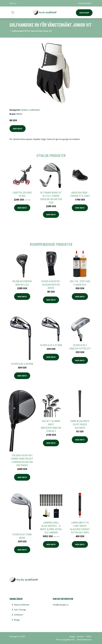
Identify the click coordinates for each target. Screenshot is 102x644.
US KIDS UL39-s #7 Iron (51, 345)
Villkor (89, 636)
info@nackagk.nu (85, 3)
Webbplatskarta (84, 640)
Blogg (17, 620)
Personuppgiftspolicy (65, 640)
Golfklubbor (35, 110)
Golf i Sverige (20, 610)
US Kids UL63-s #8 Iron (22, 364)
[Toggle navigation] (13, 12)
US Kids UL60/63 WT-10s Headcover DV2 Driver (51, 284)
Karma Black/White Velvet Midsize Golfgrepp (80, 424)
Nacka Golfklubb (22, 605)
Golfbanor (19, 615)
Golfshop (84, 13)
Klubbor (25, 110)
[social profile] (18, 3)
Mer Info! (18, 129)
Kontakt (80, 636)
